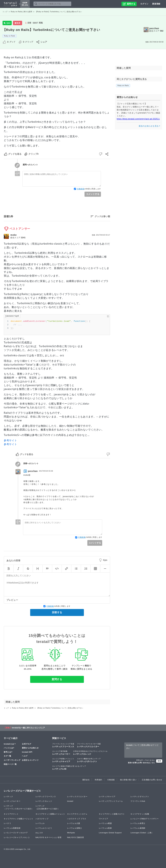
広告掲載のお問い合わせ (152, 780)
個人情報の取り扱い (128, 780)
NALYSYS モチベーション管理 (48, 837)
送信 (159, 761)
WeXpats (71, 833)
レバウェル (40, 823)
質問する (57, 679)
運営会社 (86, 780)
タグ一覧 (8, 756)
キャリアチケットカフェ (77, 814)
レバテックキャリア (63, 760)
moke (14, 235)
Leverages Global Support (110, 833)
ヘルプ (25, 756)
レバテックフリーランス (63, 745)
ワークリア (104, 819)
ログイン (144, 4)
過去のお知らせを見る (149, 126)
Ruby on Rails (10, 36)
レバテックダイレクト (89, 760)
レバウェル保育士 (138, 823)
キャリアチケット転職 (140, 814)
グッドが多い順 (102, 216)
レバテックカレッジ (90, 753)
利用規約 (98, 780)
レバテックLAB (69, 768)
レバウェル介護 (74, 823)
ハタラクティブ (42, 819)
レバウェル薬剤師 (138, 828)
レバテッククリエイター (89, 745)
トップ (5, 12)
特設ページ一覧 (10, 764)
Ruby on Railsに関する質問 (21, 12)
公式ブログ (27, 744)
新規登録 (156, 4)
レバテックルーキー (61, 753)
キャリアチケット (11, 814)
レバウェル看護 (105, 823)
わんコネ (39, 833)
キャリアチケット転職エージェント (19, 819)
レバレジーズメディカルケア (16, 833)
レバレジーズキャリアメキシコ (17, 837)
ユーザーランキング (12, 760)
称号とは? (8, 752)
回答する (57, 612)
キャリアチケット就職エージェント (50, 814)
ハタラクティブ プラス (77, 819)
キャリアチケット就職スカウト (112, 814)
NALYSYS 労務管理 (75, 837)
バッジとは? (9, 748)
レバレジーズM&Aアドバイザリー (145, 819)
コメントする (93, 194)
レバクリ (8, 823)
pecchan (154, 28)
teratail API (27, 752)
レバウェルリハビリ (44, 828)
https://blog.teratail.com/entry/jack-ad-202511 (138, 119)
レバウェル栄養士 (75, 828)
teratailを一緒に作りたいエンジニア (28, 728)
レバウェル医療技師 (12, 828)
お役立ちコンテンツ (30, 760)
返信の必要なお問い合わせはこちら (141, 763)
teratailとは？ (10, 744)
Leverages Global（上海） (142, 833)
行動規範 (81, 189)
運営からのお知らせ (30, 748)
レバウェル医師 (105, 828)
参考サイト (10, 440)
